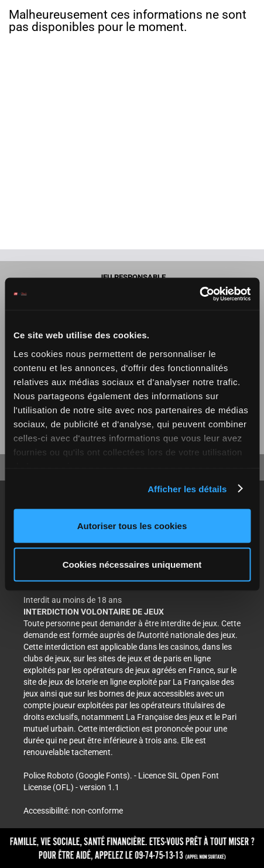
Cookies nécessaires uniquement (132, 564)
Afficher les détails (187, 488)
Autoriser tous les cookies (132, 526)
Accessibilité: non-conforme (73, 811)
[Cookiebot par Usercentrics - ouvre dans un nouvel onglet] (199, 294)
